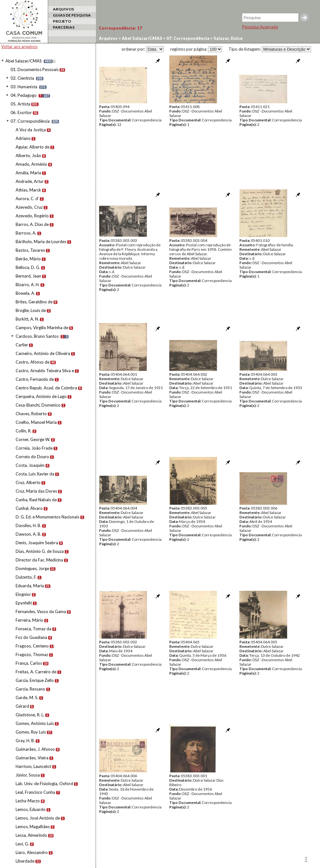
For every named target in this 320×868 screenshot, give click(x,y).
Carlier (22, 345)
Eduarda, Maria (30, 586)
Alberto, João (28, 156)
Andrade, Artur (30, 181)
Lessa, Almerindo (31, 835)
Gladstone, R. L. (30, 715)
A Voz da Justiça (31, 130)
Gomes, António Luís (35, 723)
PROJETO (62, 21)
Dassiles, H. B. (28, 525)
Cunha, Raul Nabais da (36, 500)
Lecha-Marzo (28, 801)
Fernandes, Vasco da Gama (41, 611)
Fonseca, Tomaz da (33, 629)
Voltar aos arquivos (19, 47)
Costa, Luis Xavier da (35, 474)
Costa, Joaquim (30, 465)
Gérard (22, 706)
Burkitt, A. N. (27, 319)
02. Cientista (22, 78)
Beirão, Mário (28, 259)
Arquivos (108, 38)
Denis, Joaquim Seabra (37, 543)
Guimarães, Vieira (32, 758)
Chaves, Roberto (31, 414)
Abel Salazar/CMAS (24, 61)
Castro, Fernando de (35, 379)
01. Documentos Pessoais (35, 69)
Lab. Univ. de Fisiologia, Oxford (44, 784)
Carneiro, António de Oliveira (43, 353)
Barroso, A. (26, 233)
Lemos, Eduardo (31, 809)
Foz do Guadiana (31, 637)
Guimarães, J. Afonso (35, 749)
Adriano (23, 138)
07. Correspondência (30, 121)
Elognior (23, 594)
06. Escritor (21, 112)
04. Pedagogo (24, 95)
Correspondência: (120, 28)
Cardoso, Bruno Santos (37, 336)
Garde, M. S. (27, 698)
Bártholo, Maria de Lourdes (41, 242)
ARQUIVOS (63, 9)
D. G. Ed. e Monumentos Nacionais (47, 517)
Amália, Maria (28, 173)
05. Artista (20, 104)
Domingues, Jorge (32, 568)
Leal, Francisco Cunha (35, 792)
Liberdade (25, 861)
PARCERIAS (64, 27)
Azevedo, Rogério (32, 216)
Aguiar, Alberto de (33, 147)
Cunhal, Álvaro (29, 508)
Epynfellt (24, 603)
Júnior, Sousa (28, 775)
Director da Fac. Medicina (39, 560)
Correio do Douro (32, 457)
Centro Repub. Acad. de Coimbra (46, 388)
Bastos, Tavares (30, 250)
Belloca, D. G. (28, 267)
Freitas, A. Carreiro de (36, 672)
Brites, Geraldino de (34, 302)
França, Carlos (29, 663)
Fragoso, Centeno (32, 646)
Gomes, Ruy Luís (31, 732)
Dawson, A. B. (28, 534)
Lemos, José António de (38, 818)
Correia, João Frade (34, 448)
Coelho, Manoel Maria (36, 422)
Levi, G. (22, 844)
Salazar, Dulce (228, 38)
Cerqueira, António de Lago (41, 396)
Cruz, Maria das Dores (36, 491)
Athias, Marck (28, 190)
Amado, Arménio (31, 164)
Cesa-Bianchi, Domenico (38, 405)
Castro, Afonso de (33, 362)
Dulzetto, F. (26, 577)
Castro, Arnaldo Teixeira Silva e (45, 371)
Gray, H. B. (25, 741)
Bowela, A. (25, 293)
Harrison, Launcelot (33, 766)
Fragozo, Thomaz (32, 655)
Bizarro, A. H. (28, 285)
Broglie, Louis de (31, 310)
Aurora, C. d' (27, 199)
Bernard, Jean (28, 276)
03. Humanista (24, 87)
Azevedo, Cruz (29, 207)
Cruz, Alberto (28, 482)
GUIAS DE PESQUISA (72, 15)
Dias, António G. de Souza (40, 551)
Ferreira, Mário (29, 620)
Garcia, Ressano (30, 689)
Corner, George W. (33, 439)
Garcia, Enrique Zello (35, 680)
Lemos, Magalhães (33, 827)
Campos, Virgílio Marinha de (42, 328)
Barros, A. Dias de (32, 224)
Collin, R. (24, 431)
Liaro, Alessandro (32, 852)
